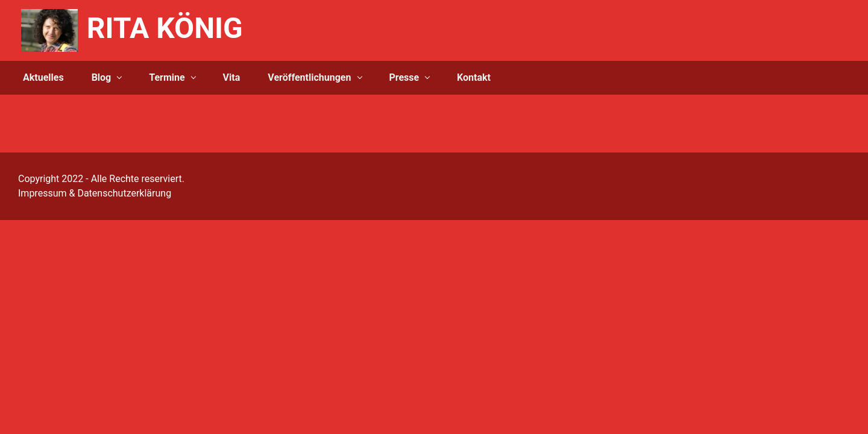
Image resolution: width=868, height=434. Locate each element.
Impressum (42, 193)
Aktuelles (43, 77)
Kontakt (474, 77)
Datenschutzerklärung (124, 193)
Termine (167, 77)
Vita (232, 77)
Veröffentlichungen (309, 77)
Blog (102, 77)
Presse (404, 77)
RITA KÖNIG (165, 28)
